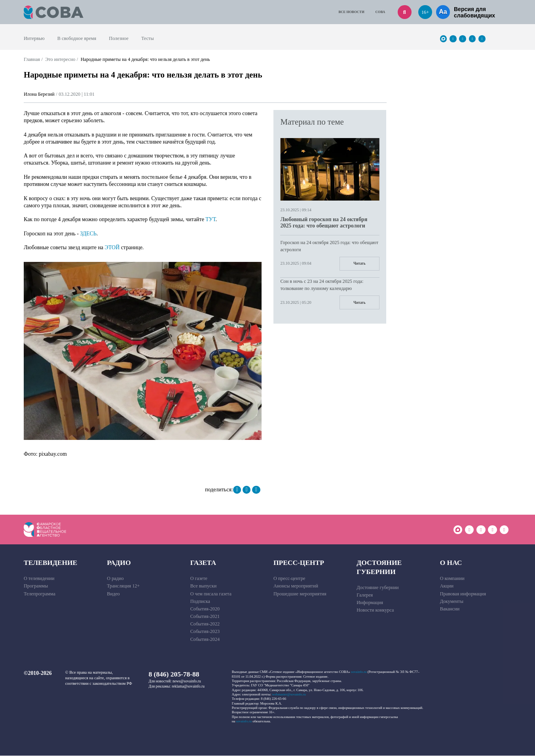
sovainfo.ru (359, 672)
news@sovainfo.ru (187, 681)
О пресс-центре (289, 579)
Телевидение (50, 563)
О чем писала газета (211, 594)
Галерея (365, 595)
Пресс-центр (299, 563)
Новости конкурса (375, 610)
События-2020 (205, 609)
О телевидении (39, 579)
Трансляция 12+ (123, 586)
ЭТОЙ (112, 247)
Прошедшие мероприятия (300, 594)
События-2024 (205, 639)
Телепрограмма (40, 594)
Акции (447, 586)
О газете (199, 579)
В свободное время (77, 38)
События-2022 (205, 624)
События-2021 (205, 617)
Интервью (34, 38)
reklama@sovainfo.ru (188, 686)
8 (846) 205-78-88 (174, 675)
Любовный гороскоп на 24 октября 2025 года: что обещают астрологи (324, 223)
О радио (115, 579)
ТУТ (211, 219)
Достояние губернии (379, 567)
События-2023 (205, 632)
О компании (452, 579)
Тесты (148, 38)
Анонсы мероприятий (296, 586)
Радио (119, 563)
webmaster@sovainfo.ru (289, 695)
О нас (451, 563)
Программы (36, 586)
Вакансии (450, 609)
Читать (359, 264)
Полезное (119, 38)
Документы (452, 601)
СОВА (380, 12)
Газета (203, 563)
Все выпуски (204, 586)
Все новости (351, 12)
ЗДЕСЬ (88, 234)
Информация (370, 603)
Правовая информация (463, 594)
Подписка (200, 601)
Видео (113, 594)
